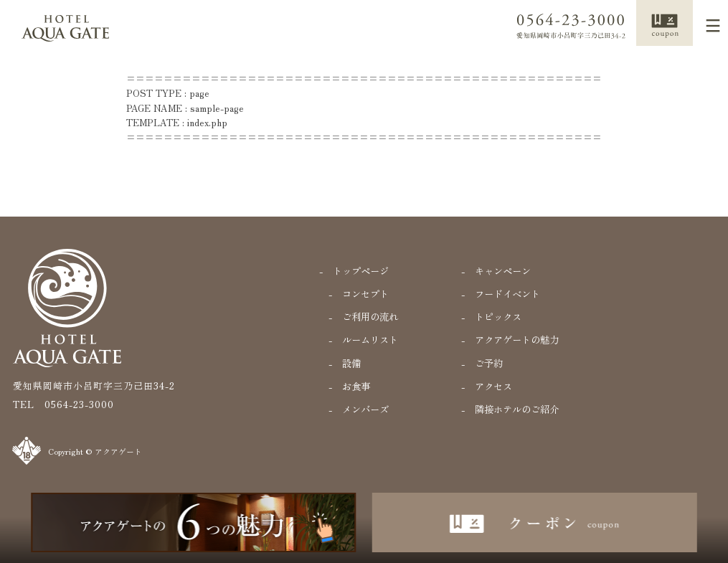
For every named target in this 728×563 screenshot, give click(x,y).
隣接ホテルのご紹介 (517, 409)
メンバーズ (365, 409)
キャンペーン (503, 270)
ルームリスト (370, 339)
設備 (351, 363)
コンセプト (365, 293)
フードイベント (507, 293)
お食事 (356, 386)
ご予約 (489, 363)
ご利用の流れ (370, 316)
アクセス (493, 386)
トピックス (498, 316)
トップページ (361, 270)
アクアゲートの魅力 (517, 339)
